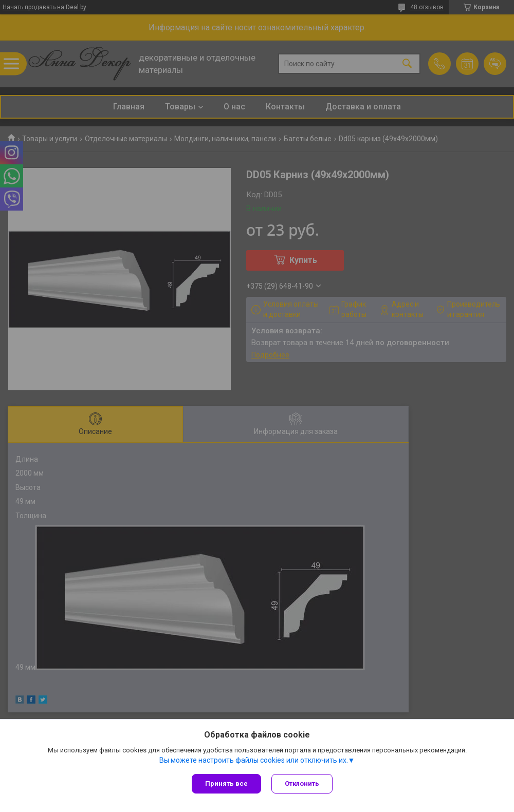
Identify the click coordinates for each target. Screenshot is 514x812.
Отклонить (302, 783)
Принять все (226, 783)
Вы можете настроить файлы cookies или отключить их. (254, 760)
